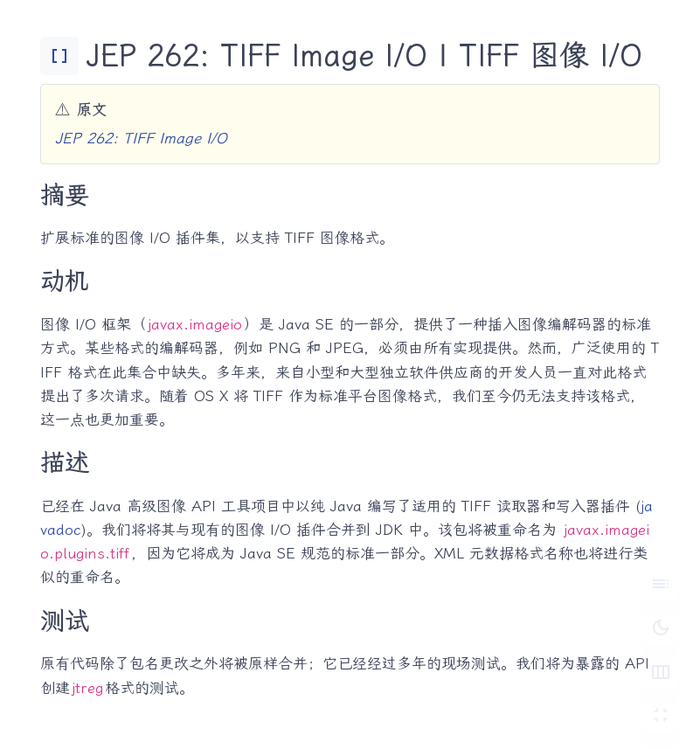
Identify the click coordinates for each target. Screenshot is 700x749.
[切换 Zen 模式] (661, 717)
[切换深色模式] (661, 628)
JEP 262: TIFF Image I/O (141, 138)
